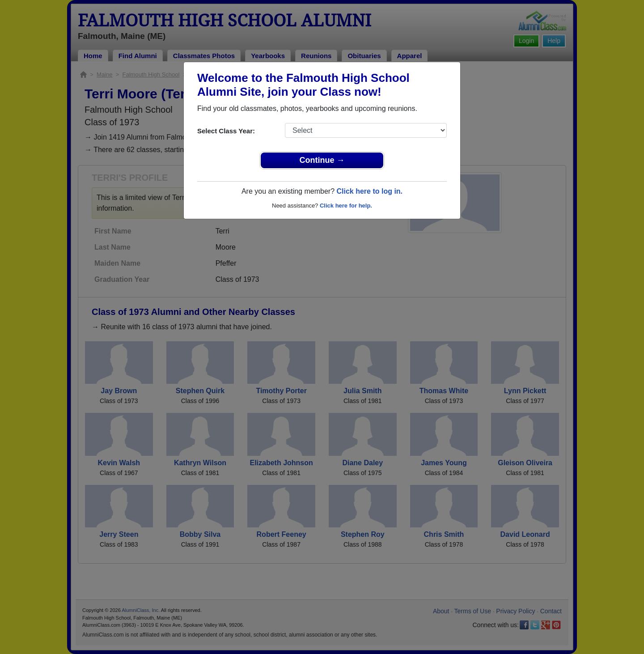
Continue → (322, 160)
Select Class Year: (226, 131)
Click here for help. (346, 206)
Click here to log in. (369, 191)
